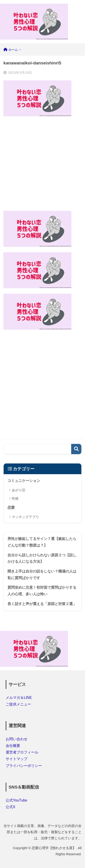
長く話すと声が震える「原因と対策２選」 (42, 604)
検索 (76, 449)
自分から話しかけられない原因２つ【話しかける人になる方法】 (42, 558)
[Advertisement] (42, 164)
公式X (11, 807)
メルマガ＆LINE (19, 698)
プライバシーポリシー (24, 766)
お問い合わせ (17, 739)
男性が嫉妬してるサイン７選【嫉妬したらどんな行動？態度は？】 (42, 542)
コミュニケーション (24, 481)
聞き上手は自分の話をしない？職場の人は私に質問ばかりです (42, 575)
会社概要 (13, 746)
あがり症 (19, 490)
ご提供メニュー (18, 704)
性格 (15, 498)
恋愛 (11, 508)
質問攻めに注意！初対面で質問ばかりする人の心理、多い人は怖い (42, 591)
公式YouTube (16, 800)
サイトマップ (17, 759)
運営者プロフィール (22, 752)
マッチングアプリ (25, 517)
